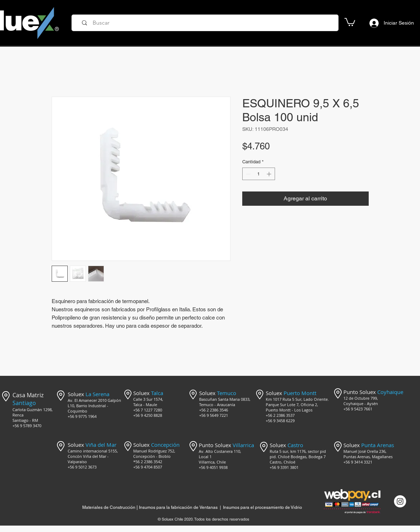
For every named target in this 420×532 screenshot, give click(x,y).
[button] (350, 22)
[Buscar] (207, 23)
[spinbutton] (258, 174)
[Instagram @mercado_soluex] (400, 501)
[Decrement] (248, 174)
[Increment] (270, 174)
